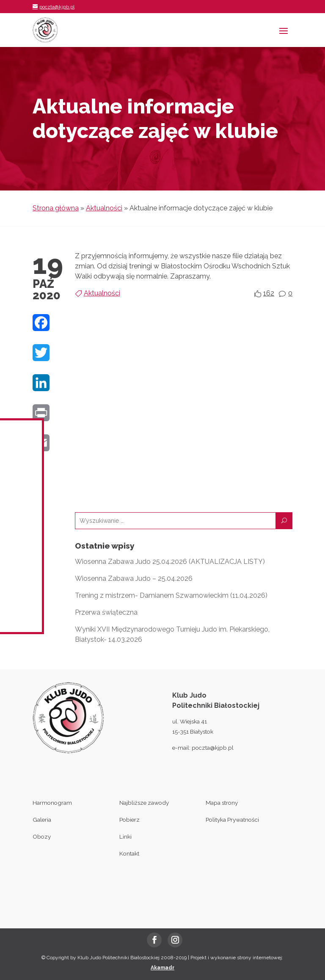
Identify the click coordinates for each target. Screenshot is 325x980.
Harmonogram (52, 803)
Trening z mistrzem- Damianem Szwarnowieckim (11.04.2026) (171, 595)
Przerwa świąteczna (106, 612)
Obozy (42, 836)
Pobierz (129, 820)
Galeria (42, 820)
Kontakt (129, 853)
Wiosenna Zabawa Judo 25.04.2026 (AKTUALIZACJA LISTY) (170, 562)
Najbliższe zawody (144, 803)
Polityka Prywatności (232, 820)
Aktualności (104, 208)
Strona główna (56, 208)
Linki (125, 836)
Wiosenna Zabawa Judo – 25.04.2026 (134, 578)
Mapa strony (222, 803)
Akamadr (162, 968)
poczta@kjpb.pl (213, 748)
